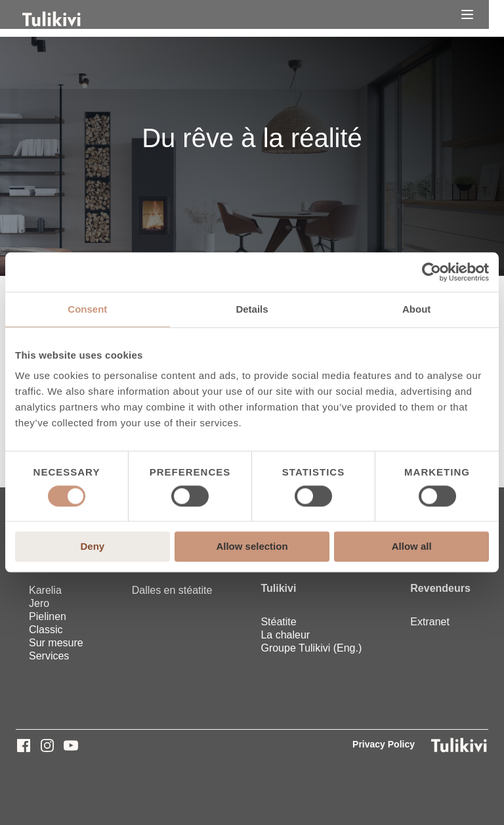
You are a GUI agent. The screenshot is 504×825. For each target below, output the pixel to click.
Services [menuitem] (49, 656)
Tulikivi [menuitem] (278, 588)
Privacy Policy (384, 744)
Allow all (412, 547)
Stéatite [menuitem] (278, 622)
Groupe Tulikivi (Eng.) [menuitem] (311, 648)
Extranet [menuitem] (430, 622)
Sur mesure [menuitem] (56, 643)
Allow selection (252, 547)
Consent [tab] (87, 309)
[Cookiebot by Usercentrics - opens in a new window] (431, 272)
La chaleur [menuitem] (285, 635)
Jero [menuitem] (39, 603)
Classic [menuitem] (46, 630)
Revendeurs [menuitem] (440, 588)
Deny (92, 547)
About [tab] (416, 309)
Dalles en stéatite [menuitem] (172, 590)
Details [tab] (252, 309)
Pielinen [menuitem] (48, 616)
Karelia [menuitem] (45, 590)
